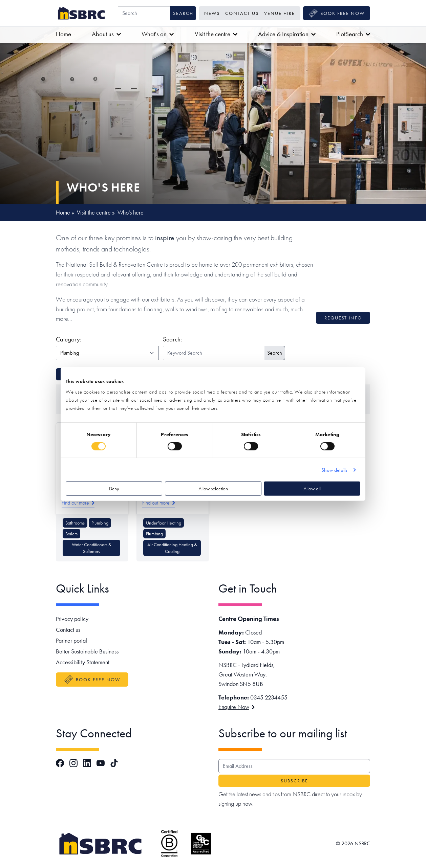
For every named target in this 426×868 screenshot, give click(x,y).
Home (63, 34)
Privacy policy (72, 619)
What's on (158, 34)
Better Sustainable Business (87, 651)
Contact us (242, 13)
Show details (334, 470)
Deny (114, 489)
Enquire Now (237, 707)
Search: (172, 339)
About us (106, 34)
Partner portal (71, 640)
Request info (343, 318)
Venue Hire (280, 13)
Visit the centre (216, 34)
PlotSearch (353, 34)
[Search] (144, 13)
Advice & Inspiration (287, 34)
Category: (106, 339)
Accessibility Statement (83, 662)
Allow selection (213, 489)
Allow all (312, 489)
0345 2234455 (269, 697)
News (212, 13)
